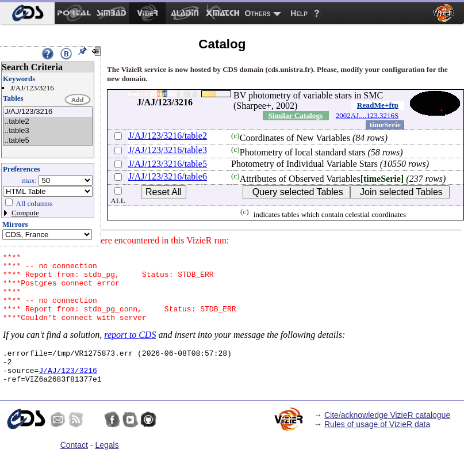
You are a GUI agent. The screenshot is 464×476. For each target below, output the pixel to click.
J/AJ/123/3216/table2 (168, 136)
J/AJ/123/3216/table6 (168, 176)
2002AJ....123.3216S (367, 115)
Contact (74, 466)
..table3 (48, 131)
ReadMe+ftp (378, 105)
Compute (25, 213)
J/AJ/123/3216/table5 (168, 164)
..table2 (48, 122)
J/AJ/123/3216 (48, 112)
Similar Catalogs (295, 115)
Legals (107, 466)
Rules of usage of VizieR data (377, 445)
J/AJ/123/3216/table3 (168, 150)
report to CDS (130, 349)
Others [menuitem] (258, 13)
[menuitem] (27, 13)
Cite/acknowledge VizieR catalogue (387, 436)
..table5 (48, 141)
